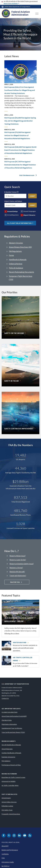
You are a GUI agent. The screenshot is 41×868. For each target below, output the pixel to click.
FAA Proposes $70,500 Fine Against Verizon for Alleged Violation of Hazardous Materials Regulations (17, 135)
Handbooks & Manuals (18, 260)
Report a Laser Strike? (18, 560)
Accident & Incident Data (10, 712)
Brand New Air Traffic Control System (13, 777)
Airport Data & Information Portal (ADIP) (14, 716)
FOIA (3, 858)
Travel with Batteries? (18, 576)
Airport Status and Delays (13, 201)
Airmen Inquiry (6, 798)
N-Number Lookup (7, 806)
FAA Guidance (6, 761)
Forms (11, 255)
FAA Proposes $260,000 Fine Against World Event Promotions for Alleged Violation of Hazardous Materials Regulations (20, 150)
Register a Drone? (16, 568)
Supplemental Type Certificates (12, 728)
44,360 (21, 468)
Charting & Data (7, 720)
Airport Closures (29, 215)
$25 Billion (20, 482)
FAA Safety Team (7, 810)
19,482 (21, 455)
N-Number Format (10, 192)
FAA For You (17, 582)
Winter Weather (21, 642)
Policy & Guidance (16, 268)
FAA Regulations (15, 251)
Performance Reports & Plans (11, 765)
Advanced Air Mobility (9, 781)
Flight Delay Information (9, 724)
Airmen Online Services (9, 802)
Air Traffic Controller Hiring (10, 785)
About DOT (5, 846)
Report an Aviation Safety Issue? (22, 564)
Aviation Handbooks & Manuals (11, 753)
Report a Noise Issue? (18, 556)
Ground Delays (12, 211)
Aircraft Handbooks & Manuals (11, 745)
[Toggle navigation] (37, 14)
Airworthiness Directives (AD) (20, 247)
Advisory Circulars (16, 243)
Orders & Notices (16, 264)
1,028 (20, 524)
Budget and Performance (10, 850)
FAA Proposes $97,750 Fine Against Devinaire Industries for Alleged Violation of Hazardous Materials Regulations (20, 165)
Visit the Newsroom (28, 175)
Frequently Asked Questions (11, 814)
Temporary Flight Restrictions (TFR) (20, 278)
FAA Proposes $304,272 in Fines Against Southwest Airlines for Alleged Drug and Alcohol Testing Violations (20, 90)
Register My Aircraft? (17, 572)
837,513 (20, 497)
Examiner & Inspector (8, 757)
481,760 (20, 511)
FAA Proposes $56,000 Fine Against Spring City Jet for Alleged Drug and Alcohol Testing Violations (20, 121)
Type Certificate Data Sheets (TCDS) (13, 732)
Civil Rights (5, 854)
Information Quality (8, 862)
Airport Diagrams (7, 749)
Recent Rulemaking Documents (21, 272)
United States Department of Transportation (17, 7)
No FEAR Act (6, 866)
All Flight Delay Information (20, 223)
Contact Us (5, 698)
